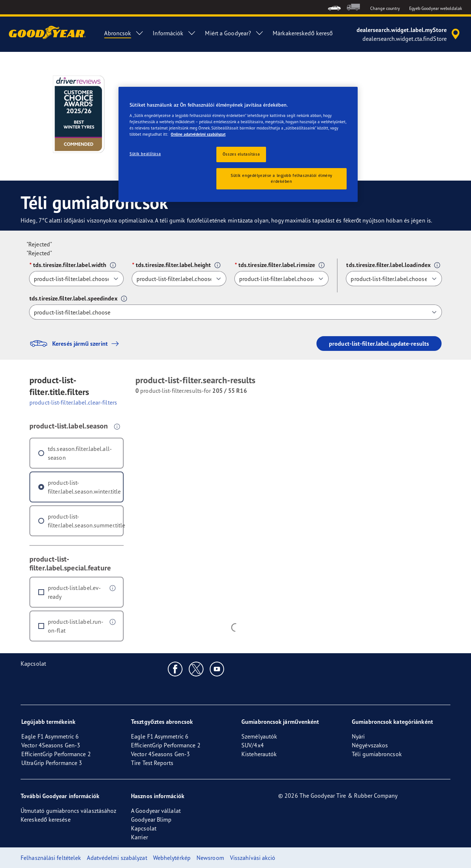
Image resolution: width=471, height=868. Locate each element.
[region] (238, 144)
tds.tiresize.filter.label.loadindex (388, 265)
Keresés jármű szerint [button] (76, 344)
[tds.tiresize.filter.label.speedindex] (235, 312)
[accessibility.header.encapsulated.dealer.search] (409, 34)
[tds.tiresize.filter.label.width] (76, 279)
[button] (113, 265)
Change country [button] (385, 8)
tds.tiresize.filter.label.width (70, 265)
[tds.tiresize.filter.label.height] (179, 279)
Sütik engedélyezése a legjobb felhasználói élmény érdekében (281, 178)
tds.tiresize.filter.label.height (173, 265)
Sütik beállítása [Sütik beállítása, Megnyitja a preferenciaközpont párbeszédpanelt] (145, 154)
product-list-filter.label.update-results (379, 344)
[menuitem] (334, 7)
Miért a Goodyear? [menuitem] (234, 33)
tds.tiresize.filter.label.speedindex (73, 298)
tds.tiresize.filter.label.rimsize (277, 265)
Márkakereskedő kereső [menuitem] (303, 33)
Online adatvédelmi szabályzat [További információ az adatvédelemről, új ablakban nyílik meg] (198, 134)
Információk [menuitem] (174, 33)
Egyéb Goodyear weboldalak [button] (436, 8)
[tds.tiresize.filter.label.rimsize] (282, 279)
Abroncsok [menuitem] (124, 33)
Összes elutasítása (241, 154)
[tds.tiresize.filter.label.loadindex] (394, 279)
